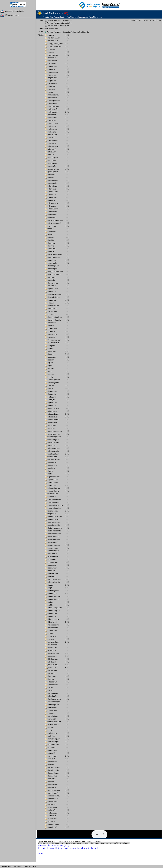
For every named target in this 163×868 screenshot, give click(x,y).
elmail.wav (52, 237)
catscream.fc (52, 411)
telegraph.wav (53, 511)
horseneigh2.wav (54, 380)
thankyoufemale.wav (55, 505)
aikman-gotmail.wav (55, 317)
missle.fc (51, 639)
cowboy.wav (52, 756)
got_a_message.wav (55, 220)
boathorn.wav (53, 813)
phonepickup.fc (53, 599)
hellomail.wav (53, 186)
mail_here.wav (53, 140)
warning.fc (51, 468)
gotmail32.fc (52, 212)
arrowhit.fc (51, 821)
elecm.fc (51, 246)
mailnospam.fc (53, 103)
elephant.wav (53, 391)
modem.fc (51, 633)
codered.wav (52, 762)
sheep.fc (51, 354)
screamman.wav (54, 545)
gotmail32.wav (53, 209)
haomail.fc (51, 200)
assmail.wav (52, 311)
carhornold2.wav (54, 796)
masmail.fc (52, 86)
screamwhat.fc (53, 542)
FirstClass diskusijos (58, 17)
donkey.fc (51, 400)
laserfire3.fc (52, 650)
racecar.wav (52, 568)
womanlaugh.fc (53, 440)
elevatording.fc (53, 742)
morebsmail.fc (53, 41)
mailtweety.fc (52, 98)
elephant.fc (52, 394)
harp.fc (50, 690)
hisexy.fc (51, 679)
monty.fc (51, 52)
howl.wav (51, 374)
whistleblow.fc (53, 462)
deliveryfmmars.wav (55, 254)
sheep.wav (52, 351)
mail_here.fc (52, 143)
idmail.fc (51, 177)
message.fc (52, 75)
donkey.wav (52, 397)
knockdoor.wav (53, 653)
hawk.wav (51, 385)
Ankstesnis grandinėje (12, 11)
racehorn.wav (53, 562)
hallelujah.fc (52, 696)
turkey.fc (51, 348)
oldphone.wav (53, 613)
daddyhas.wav (53, 260)
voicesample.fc (53, 451)
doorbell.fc (51, 753)
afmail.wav (52, 323)
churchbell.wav (53, 773)
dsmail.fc (51, 252)
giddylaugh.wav (53, 705)
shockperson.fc (53, 537)
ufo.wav (51, 471)
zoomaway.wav (53, 420)
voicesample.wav (54, 448)
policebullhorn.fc (54, 582)
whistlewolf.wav (53, 454)
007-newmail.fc (53, 343)
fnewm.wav (52, 226)
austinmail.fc (52, 309)
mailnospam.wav (54, 101)
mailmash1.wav (53, 106)
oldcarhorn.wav (53, 619)
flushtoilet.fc (52, 719)
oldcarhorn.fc (52, 622)
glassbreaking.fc (54, 702)
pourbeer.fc (52, 576)
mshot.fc (51, 35)
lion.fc (50, 371)
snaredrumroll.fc (54, 525)
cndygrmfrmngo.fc (54, 274)
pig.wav (50, 363)
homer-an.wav (53, 180)
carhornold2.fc (53, 799)
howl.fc (50, 377)
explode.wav (52, 733)
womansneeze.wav (55, 431)
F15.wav (51, 727)
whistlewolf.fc (53, 457)
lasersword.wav (53, 642)
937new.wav (52, 328)
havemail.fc (52, 195)
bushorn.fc (52, 810)
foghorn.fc (51, 713)
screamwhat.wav (54, 539)
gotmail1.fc (52, 217)
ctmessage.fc (53, 269)
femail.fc (51, 234)
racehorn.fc (52, 565)
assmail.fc (51, 314)
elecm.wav (52, 243)
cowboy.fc (51, 759)
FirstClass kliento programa (77, 17)
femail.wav (52, 232)
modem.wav (52, 631)
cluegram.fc (52, 286)
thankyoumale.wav (55, 499)
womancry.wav (53, 442)
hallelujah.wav (53, 693)
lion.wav (51, 368)
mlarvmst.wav (53, 55)
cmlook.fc (51, 280)
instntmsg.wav (53, 158)
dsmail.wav (52, 249)
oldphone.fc (52, 616)
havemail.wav (53, 192)
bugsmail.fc (52, 291)
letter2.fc (51, 155)
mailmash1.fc (53, 109)
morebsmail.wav (54, 38)
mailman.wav (52, 118)
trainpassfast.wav (54, 488)
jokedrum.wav (53, 665)
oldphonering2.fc (54, 611)
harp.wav (51, 688)
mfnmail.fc (51, 69)
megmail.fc (52, 81)
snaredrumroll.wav (54, 522)
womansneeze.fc (54, 434)
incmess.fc (52, 166)
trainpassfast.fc (53, 491)
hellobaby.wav (53, 685)
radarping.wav (53, 556)
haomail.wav (52, 197)
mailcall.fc (51, 138)
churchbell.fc (52, 776)
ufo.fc (50, 474)
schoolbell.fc (52, 554)
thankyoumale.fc (54, 502)
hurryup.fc (51, 673)
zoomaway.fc (52, 423)
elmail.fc (51, 240)
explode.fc (51, 736)
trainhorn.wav (53, 494)
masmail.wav (52, 83)
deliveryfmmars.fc (54, 257)
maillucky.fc (52, 126)
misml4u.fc (52, 63)
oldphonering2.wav (55, 608)
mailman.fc (52, 120)
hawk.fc (50, 388)
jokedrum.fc (52, 668)
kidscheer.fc (52, 662)
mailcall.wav (52, 135)
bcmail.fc (51, 303)
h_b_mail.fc (52, 206)
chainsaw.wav (53, 784)
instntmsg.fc (52, 160)
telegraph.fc (52, 514)
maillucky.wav (53, 123)
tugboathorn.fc (53, 480)
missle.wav (52, 636)
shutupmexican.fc (54, 531)
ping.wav (51, 585)
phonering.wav (53, 591)
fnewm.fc (51, 229)
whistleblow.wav (54, 460)
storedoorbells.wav (55, 517)
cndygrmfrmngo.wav (55, 271)
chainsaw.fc (52, 787)
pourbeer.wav (53, 574)
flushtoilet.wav (53, 716)
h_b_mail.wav (53, 203)
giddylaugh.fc (53, 707)
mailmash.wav (53, 112)
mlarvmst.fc (52, 58)
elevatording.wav (54, 739)
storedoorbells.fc (54, 519)
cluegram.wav (53, 283)
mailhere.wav (53, 129)
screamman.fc (53, 548)
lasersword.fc (53, 645)
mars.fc (50, 92)
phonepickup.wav (54, 596)
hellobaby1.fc (53, 682)
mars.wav (51, 89)
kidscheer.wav (53, 659)
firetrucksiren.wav (54, 722)
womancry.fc (52, 445)
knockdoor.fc (52, 656)
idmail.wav (52, 175)
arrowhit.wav (52, 819)
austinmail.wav (53, 306)
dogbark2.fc (52, 405)
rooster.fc (51, 360)
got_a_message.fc (54, 223)
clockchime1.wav (54, 767)
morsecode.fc (53, 628)
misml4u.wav (52, 61)
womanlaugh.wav (54, 437)
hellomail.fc (52, 189)
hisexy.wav (52, 676)
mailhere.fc (52, 132)
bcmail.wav (52, 300)
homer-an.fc (52, 183)
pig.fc (50, 366)
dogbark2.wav (53, 403)
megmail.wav (52, 78)
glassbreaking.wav (55, 699)
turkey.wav (52, 346)
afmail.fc (51, 326)
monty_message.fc (55, 46)
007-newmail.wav (54, 340)
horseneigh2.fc (53, 383)
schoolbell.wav (53, 551)
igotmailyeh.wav (54, 169)
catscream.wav (53, 408)
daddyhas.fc (52, 263)
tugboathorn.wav (54, 477)
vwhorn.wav (52, 425)
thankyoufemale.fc (54, 508)
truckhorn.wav (53, 482)
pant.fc (50, 605)
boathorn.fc (52, 816)
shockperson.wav (54, 534)
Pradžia (46, 17)
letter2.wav (52, 152)
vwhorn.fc (51, 428)
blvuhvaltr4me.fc (54, 297)
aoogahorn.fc (52, 827)
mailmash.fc (52, 115)
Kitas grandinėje (10, 15)
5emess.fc (51, 337)
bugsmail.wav (53, 289)
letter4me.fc (52, 149)
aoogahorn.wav (53, 824)
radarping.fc (52, 559)
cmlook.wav (52, 277)
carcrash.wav (53, 802)
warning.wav (52, 465)
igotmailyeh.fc (53, 172)
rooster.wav (52, 357)
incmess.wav (52, 163)
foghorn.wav (52, 710)
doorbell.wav (52, 750)
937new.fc (51, 331)
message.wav (53, 72)
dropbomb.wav (53, 745)
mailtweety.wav (53, 95)
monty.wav (52, 49)
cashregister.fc (53, 793)
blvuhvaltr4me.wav (55, 294)
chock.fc (51, 782)
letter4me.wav (53, 146)
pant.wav (51, 602)
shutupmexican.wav (55, 528)
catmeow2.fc (52, 417)
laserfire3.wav (53, 648)
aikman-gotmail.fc (54, 320)
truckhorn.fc (52, 485)
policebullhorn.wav (55, 579)
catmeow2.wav (53, 414)
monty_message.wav (55, 44)
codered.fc (52, 764)
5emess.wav (52, 334)
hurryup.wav (52, 670)
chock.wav (52, 779)
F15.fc (50, 730)
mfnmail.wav (52, 66)
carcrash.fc (52, 804)
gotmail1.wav (52, 215)
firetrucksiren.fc (53, 725)
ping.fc (50, 588)
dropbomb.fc (52, 747)
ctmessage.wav (53, 266)
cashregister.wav (54, 790)
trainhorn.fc (52, 497)
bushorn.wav (52, 807)
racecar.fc (51, 571)
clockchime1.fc (53, 770)
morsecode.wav (54, 625)
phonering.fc (52, 593)
